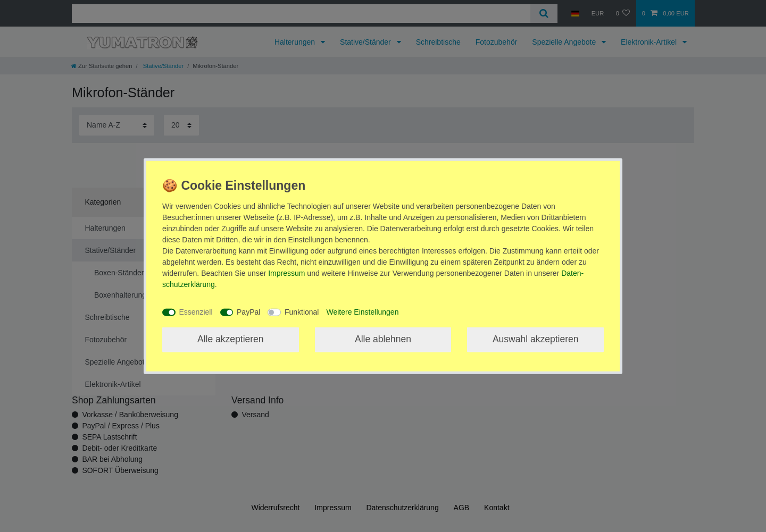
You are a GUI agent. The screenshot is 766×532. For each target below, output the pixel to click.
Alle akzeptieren (231, 339)
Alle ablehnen (383, 339)
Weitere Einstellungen (362, 312)
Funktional (302, 312)
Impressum (286, 273)
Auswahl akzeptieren (535, 339)
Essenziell (196, 312)
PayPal (248, 312)
